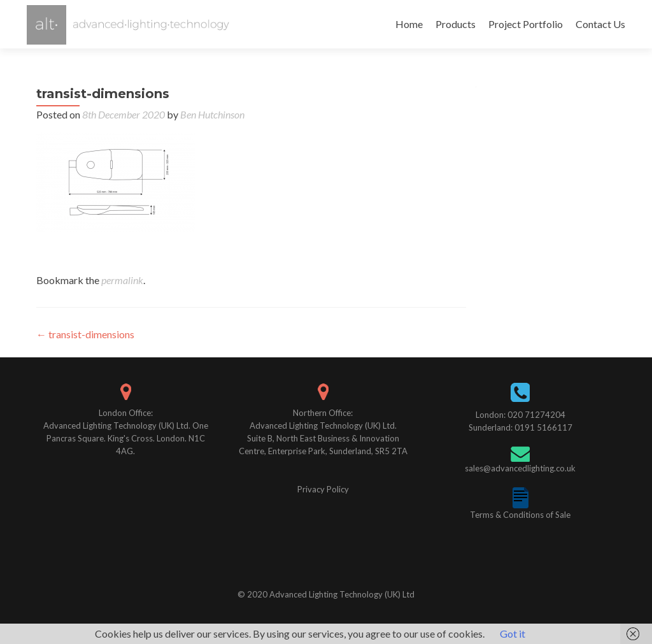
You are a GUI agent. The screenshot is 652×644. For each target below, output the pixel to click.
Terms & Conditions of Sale (520, 515)
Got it (513, 633)
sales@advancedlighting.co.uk (520, 468)
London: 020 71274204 (521, 415)
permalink (122, 280)
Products (456, 24)
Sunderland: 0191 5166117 (521, 427)
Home (409, 24)
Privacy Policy (323, 489)
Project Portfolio (526, 24)
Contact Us (600, 24)
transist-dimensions (85, 334)
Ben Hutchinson (212, 114)
